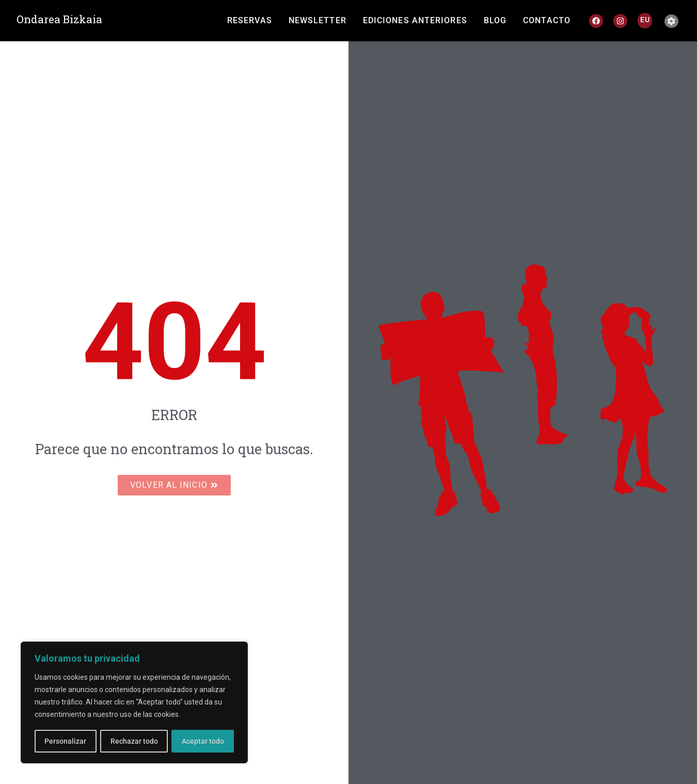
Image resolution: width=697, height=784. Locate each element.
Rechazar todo (134, 741)
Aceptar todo (203, 741)
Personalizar (65, 741)
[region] (134, 703)
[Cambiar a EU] (645, 20)
